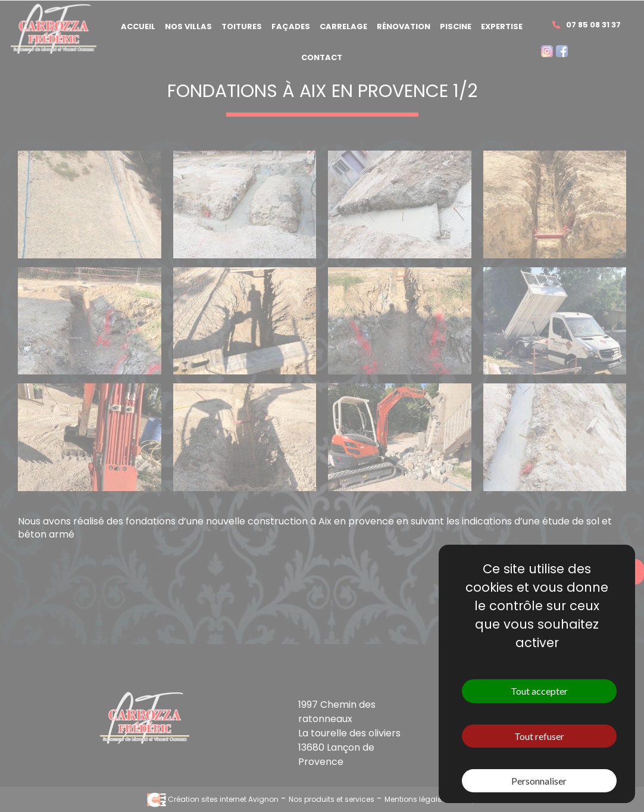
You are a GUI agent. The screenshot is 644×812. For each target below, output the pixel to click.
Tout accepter (539, 691)
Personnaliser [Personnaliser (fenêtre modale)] (539, 781)
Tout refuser (539, 736)
